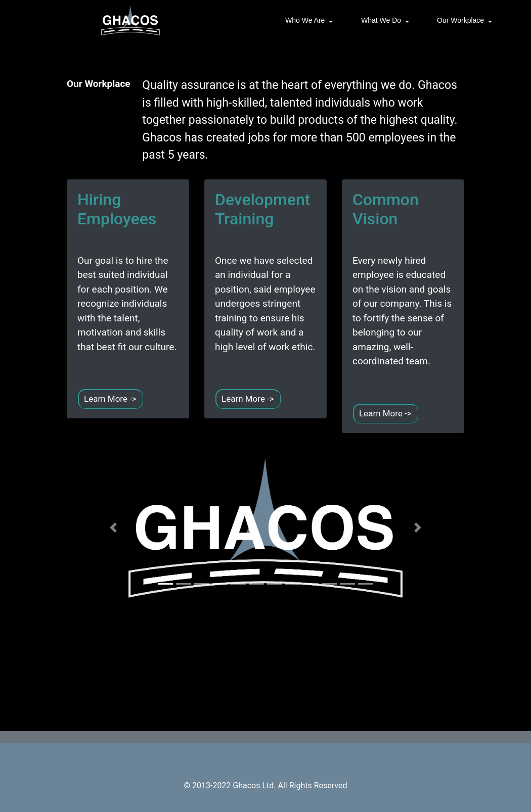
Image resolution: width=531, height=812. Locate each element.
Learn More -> (110, 399)
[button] (113, 528)
